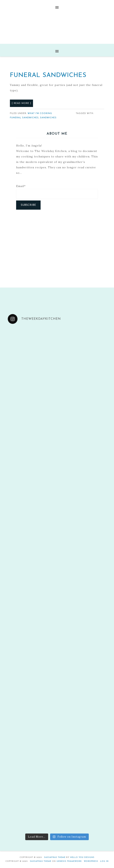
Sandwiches (48, 118)
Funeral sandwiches (24, 118)
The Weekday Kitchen (57, 28)
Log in (104, 861)
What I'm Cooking (40, 113)
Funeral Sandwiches (48, 75)
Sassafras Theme (55, 857)
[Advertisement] (57, 245)
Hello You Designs (82, 857)
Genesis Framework (69, 861)
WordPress (91, 861)
